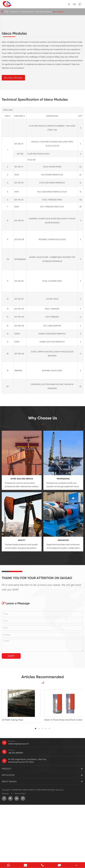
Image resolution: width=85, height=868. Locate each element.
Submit (11, 713)
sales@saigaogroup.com (18, 801)
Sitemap (5, 851)
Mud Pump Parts (27, 12)
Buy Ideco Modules (13, 135)
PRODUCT (15, 12)
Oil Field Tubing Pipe (12, 777)
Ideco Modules (58, 12)
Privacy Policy (20, 851)
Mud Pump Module (43, 12)
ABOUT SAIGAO (9, 839)
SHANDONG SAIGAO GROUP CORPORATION (30, 847)
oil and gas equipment (64, 544)
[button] (36, 786)
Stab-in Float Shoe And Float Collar (63, 777)
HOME (6, 12)
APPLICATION (8, 833)
